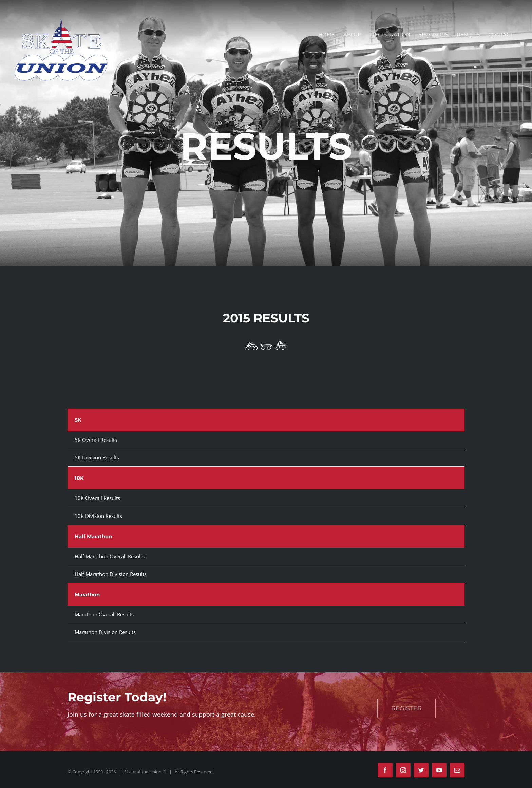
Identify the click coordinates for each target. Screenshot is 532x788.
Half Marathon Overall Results (110, 556)
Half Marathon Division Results (111, 574)
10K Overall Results (97, 498)
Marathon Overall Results (104, 614)
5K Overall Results (96, 440)
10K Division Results (98, 516)
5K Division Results (97, 457)
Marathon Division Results (105, 632)
